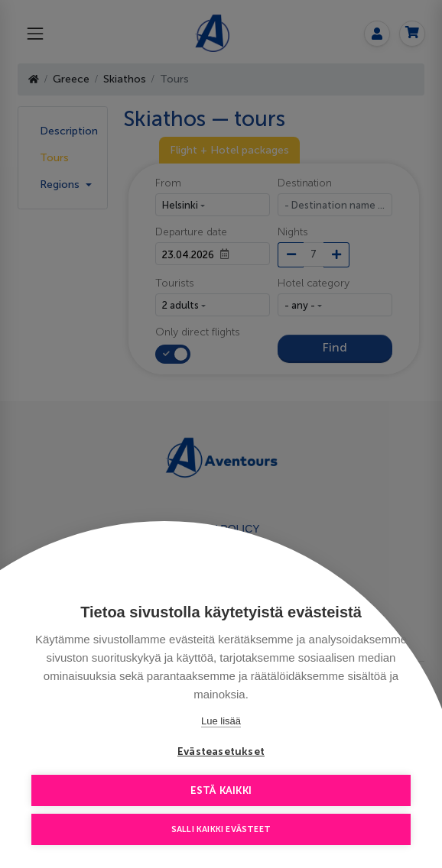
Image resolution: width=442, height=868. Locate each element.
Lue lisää (221, 721)
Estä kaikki (221, 790)
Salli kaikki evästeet (221, 829)
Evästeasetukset (221, 751)
